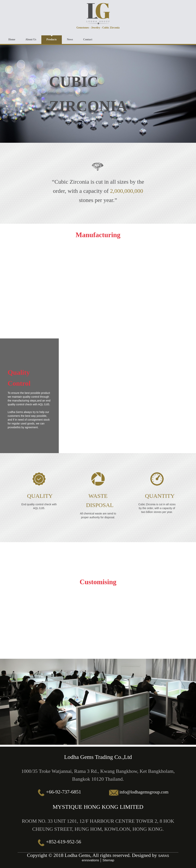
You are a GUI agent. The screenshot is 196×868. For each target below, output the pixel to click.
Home (12, 39)
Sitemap (109, 859)
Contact (93, 39)
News (74, 39)
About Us (33, 39)
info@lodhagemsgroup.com (144, 791)
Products (55, 39)
